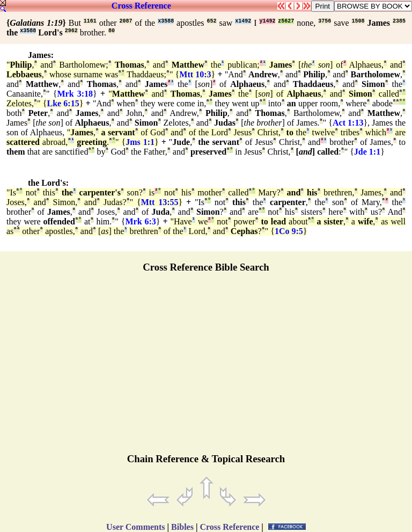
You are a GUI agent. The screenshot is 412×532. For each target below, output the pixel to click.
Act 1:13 (348, 123)
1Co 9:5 (289, 231)
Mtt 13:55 (160, 202)
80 (112, 31)
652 (212, 21)
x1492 (243, 21)
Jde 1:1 (367, 152)
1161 (90, 21)
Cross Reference (141, 6)
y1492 (267, 21)
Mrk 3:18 (75, 94)
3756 (325, 21)
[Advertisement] (206, 368)
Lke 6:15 (63, 103)
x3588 (166, 21)
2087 (126, 21)
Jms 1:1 (140, 142)
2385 (399, 21)
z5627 (286, 21)
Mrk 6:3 (140, 221)
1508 (358, 21)
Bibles (182, 527)
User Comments (135, 527)
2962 (71, 31)
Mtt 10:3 (195, 74)
